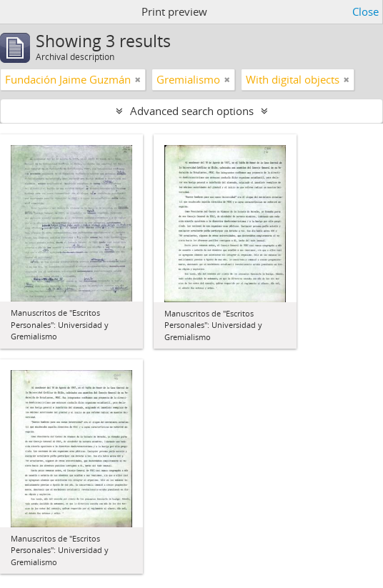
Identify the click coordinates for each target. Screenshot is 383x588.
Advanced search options (192, 111)
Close (365, 11)
